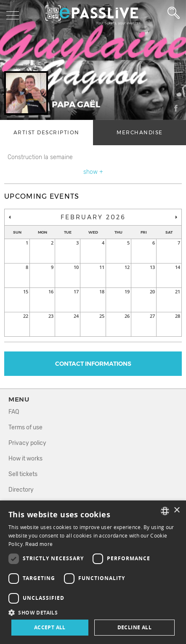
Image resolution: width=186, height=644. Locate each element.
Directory (21, 490)
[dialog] (93, 572)
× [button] (177, 510)
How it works (25, 459)
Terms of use (25, 427)
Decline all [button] (134, 627)
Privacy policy (27, 443)
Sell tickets (23, 474)
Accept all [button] (50, 627)
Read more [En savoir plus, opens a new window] (39, 544)
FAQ (14, 412)
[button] (93, 612)
